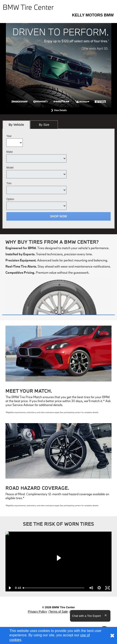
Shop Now (59, 216)
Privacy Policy (37, 612)
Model (10, 168)
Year (9, 136)
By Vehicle (16, 126)
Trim (9, 183)
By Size (44, 125)
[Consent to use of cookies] (112, 635)
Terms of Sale (59, 612)
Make (10, 152)
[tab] (16, 125)
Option (10, 199)
